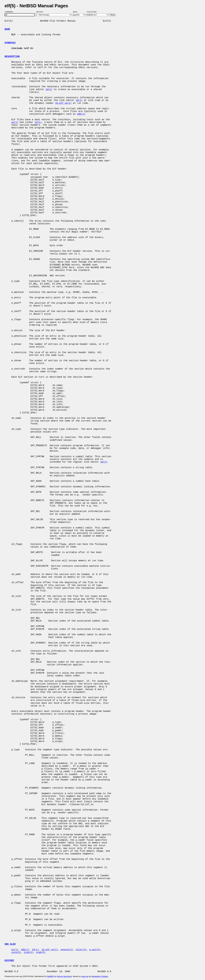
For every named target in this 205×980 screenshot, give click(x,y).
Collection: (92, 12)
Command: (10, 12)
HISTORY (9, 961)
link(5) (28, 952)
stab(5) (41, 952)
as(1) (15, 122)
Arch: (77, 12)
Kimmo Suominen (64, 976)
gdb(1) (81, 114)
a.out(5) (95, 950)
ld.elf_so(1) (63, 103)
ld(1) (49, 90)
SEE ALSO (10, 944)
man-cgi (85, 976)
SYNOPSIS (10, 43)
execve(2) (67, 950)
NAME (7, 29)
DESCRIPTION (12, 57)
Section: (40, 12)
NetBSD (50, 976)
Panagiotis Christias (100, 976)
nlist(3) (81, 950)
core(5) (16, 952)
